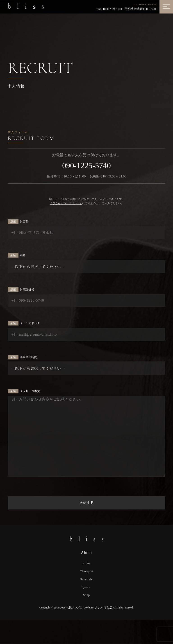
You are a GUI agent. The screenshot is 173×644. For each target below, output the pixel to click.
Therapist (86, 571)
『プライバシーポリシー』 (66, 203)
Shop (87, 595)
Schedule (86, 579)
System (86, 587)
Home (86, 563)
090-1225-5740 (86, 166)
